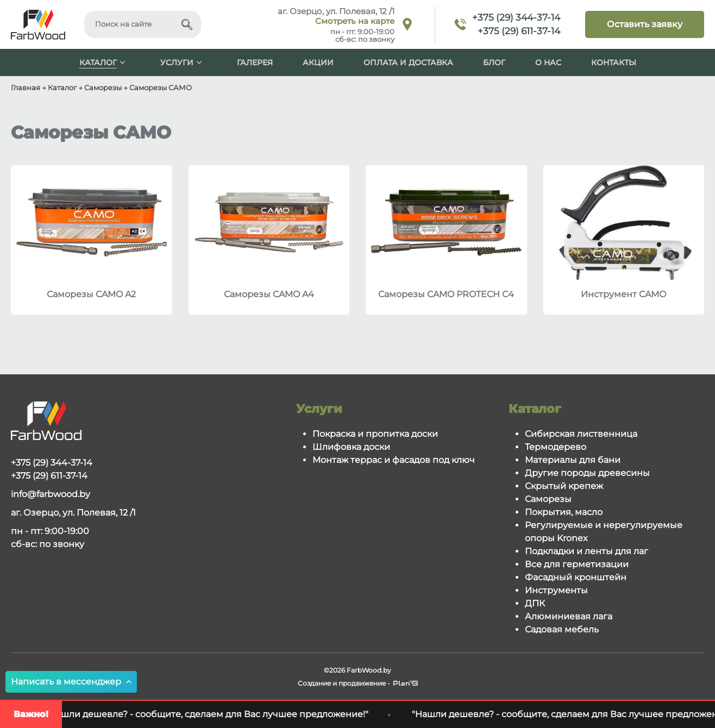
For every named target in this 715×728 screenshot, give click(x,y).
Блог (494, 62)
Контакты (614, 62)
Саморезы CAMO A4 (269, 294)
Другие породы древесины (587, 473)
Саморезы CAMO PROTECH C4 (446, 294)
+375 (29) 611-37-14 (519, 31)
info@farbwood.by (51, 494)
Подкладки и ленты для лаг (587, 551)
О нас (548, 62)
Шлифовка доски (351, 447)
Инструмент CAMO (623, 294)
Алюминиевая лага (569, 616)
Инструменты (556, 590)
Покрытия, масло (564, 512)
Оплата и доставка (408, 62)
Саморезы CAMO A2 (91, 294)
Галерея (255, 62)
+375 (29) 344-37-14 (516, 17)
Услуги (177, 62)
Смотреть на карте (355, 21)
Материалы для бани (573, 460)
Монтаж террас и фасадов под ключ (394, 460)
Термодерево (556, 447)
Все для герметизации (577, 564)
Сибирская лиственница (581, 434)
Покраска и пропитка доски (375, 434)
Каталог (98, 62)
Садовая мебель (562, 629)
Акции (318, 62)
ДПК (535, 603)
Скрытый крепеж (564, 486)
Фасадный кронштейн (576, 577)
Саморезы (548, 499)
